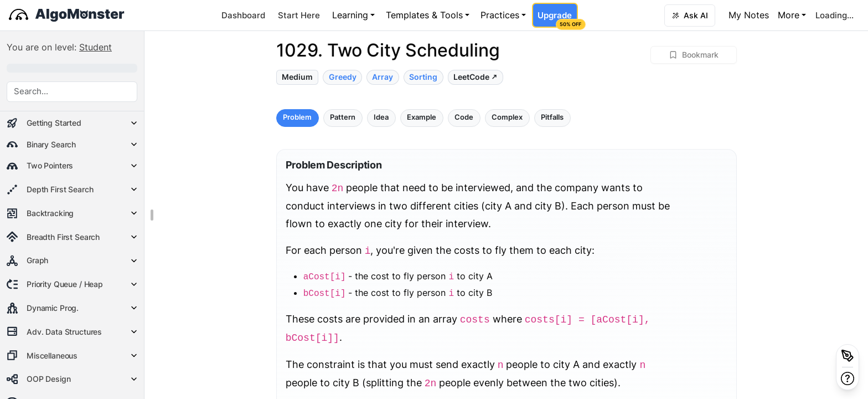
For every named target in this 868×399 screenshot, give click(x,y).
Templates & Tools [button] (424, 15)
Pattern (343, 117)
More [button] (789, 15)
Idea (381, 117)
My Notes (749, 15)
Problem (297, 117)
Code (464, 117)
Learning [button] (350, 15)
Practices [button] (500, 15)
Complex (507, 117)
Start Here (299, 15)
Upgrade (557, 19)
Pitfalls (552, 117)
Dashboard (243, 15)
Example (422, 117)
